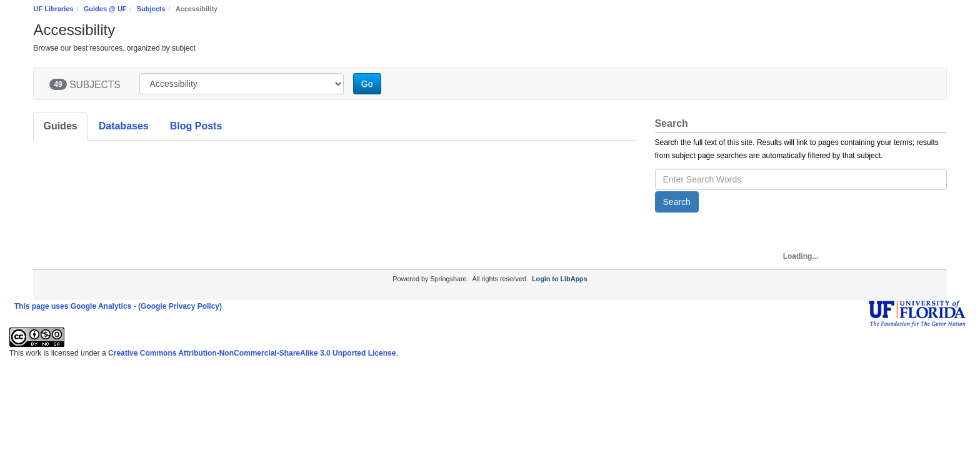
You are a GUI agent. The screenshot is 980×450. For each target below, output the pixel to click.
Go (367, 84)
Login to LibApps (560, 279)
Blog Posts (196, 126)
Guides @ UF (105, 9)
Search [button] (677, 202)
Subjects (151, 9)
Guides (60, 126)
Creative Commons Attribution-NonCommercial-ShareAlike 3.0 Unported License (252, 353)
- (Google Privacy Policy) (178, 306)
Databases (124, 126)
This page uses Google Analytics (73, 306)
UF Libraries (53, 9)
